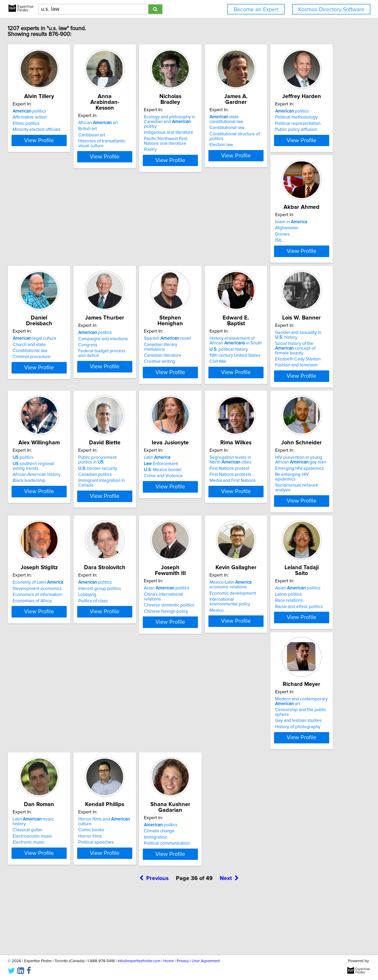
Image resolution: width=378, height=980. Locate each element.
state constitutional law (305, 117)
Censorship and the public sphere (148, 757)
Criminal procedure (213, 261)
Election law (285, 135)
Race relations (50, 759)
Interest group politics (137, 627)
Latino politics (50, 753)
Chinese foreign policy (216, 639)
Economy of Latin (62, 621)
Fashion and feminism (215, 397)
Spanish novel (60, 369)
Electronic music (210, 765)
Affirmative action (54, 123)
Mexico (280, 644)
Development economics (61, 627)
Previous (154, 935)
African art (135, 117)
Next (229, 935)
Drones (122, 255)
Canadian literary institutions (64, 375)
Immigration (48, 885)
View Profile (70, 156)
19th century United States (141, 386)
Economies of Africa (56, 639)
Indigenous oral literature (219, 128)
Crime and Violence (135, 513)
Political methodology (58, 249)
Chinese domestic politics (219, 633)
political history (134, 380)
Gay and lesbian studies (138, 764)
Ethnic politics (50, 129)
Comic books (286, 753)
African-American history (297, 386)
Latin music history (222, 747)
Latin (128, 495)
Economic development (296, 631)
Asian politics (217, 621)
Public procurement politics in (69, 495)
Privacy (183, 961)
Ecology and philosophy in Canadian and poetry (224, 119)
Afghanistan (127, 249)
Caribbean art (129, 129)
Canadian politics (53, 507)
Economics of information (61, 633)
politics (53, 117)
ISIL (119, 261)
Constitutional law (290, 123)
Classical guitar (209, 753)
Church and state (211, 249)
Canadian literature (55, 381)
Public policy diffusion (58, 261)
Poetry (200, 145)
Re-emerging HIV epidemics (300, 512)
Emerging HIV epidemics (297, 505)
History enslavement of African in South (145, 371)
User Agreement (206, 961)
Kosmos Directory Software (331, 10)
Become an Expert (256, 10)
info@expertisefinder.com (139, 961)
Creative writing (52, 387)
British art (125, 123)
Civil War (124, 392)
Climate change (52, 878)
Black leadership (289, 392)
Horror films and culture (306, 747)
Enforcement (132, 501)
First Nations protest (214, 505)
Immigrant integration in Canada (68, 513)
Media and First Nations (217, 518)
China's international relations (223, 627)
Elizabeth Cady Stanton (217, 391)
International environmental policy (306, 638)
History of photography (138, 770)
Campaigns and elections (298, 249)
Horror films (284, 759)
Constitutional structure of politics (305, 129)
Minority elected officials (60, 135)
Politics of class (130, 639)
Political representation (59, 255)
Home (169, 961)
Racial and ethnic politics (60, 765)
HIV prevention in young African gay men (304, 497)
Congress (282, 255)
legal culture (216, 243)
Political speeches (290, 765)
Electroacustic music (214, 759)
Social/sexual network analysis (303, 518)
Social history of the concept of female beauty (223, 382)
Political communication (59, 891)
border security (56, 501)
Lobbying (124, 633)
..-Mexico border (134, 507)
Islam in (131, 243)
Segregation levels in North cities (221, 497)
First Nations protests (215, 512)
